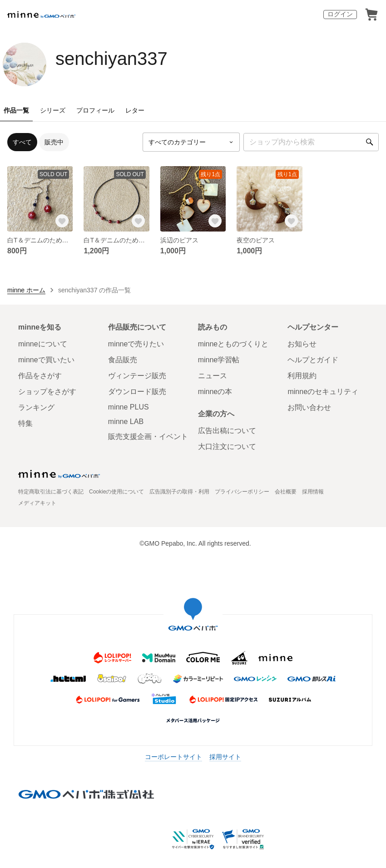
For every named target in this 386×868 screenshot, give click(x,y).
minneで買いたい (46, 360)
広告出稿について (227, 431)
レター (135, 110)
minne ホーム (26, 290)
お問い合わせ (309, 407)
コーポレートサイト (173, 757)
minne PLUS (129, 407)
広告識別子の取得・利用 (179, 492)
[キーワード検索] (311, 142)
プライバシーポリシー (242, 492)
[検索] (370, 142)
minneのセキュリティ (323, 392)
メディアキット (37, 503)
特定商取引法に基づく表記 (51, 492)
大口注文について (227, 446)
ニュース (213, 376)
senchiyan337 (111, 59)
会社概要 (286, 492)
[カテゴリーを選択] (191, 142)
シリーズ (53, 110)
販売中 (54, 142)
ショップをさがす (47, 392)
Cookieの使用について (116, 492)
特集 (25, 423)
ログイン (340, 14)
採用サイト (225, 757)
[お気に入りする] (62, 221)
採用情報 (313, 492)
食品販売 (123, 360)
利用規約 (302, 376)
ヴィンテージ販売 (137, 376)
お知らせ (302, 344)
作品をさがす (40, 376)
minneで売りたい (136, 344)
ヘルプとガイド (313, 360)
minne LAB (126, 422)
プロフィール (95, 110)
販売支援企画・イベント (148, 436)
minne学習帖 (219, 360)
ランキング (36, 407)
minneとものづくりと (233, 344)
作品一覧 (16, 110)
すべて (22, 142)
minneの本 (215, 392)
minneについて (43, 344)
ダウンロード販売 (137, 392)
